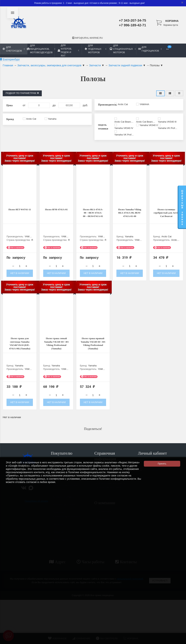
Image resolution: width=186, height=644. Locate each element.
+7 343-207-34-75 (133, 20)
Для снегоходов (14, 49)
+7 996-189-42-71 (133, 25)
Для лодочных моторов (95, 49)
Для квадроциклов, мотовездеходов (41, 49)
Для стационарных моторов (123, 49)
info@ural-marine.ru (88, 38)
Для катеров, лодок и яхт (68, 50)
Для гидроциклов (150, 49)
